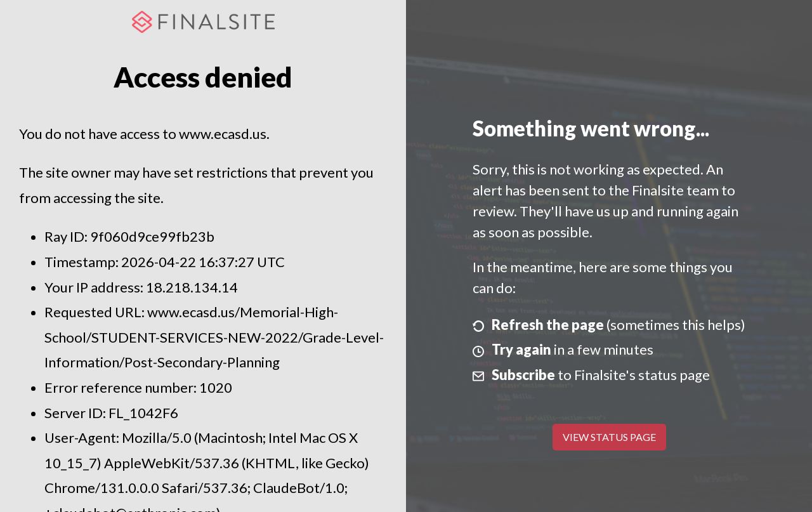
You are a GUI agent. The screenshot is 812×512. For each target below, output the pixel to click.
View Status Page (609, 437)
